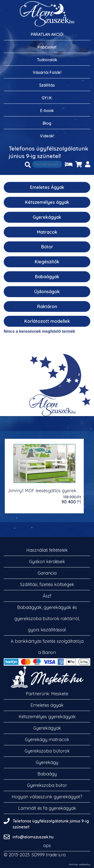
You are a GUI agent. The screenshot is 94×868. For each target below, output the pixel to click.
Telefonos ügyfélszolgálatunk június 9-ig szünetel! (48, 152)
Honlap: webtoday (80, 865)
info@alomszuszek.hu (33, 837)
